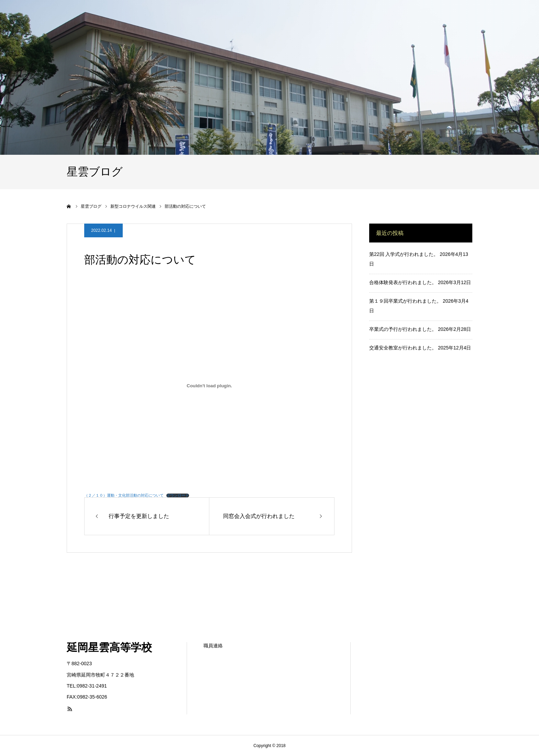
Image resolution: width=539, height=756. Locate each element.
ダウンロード (178, 495)
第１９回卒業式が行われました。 (405, 301)
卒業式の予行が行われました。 (403, 329)
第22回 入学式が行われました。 (404, 254)
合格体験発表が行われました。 (403, 282)
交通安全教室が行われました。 (403, 348)
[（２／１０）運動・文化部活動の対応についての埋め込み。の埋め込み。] (209, 386)
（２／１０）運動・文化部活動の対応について (124, 495)
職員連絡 (213, 646)
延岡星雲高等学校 (109, 647)
